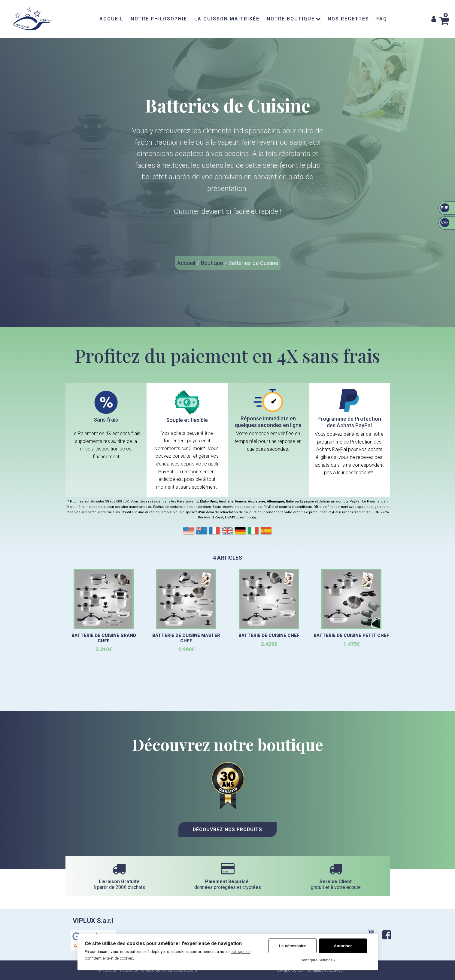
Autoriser (343, 946)
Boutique (212, 263)
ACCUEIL (111, 19)
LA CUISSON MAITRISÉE (227, 19)
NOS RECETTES (348, 19)
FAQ (382, 19)
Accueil (186, 263)
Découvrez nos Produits (228, 830)
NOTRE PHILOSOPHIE (159, 19)
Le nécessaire (293, 946)
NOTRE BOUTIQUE (294, 19)
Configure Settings (316, 960)
